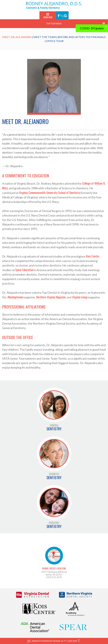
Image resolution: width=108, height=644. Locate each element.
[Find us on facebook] (59, 15)
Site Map (73, 641)
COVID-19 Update (92, 28)
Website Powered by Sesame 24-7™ (47, 641)
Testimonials (96, 37)
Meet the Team (45, 37)
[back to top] (79, 641)
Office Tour (55, 41)
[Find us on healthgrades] (62, 15)
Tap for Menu (54, 24)
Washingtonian (15, 297)
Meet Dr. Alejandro (17, 37)
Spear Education (24, 270)
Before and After (71, 37)
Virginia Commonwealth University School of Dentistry (49, 193)
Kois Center (93, 256)
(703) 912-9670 (54, 577)
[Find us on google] (66, 15)
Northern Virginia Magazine (51, 297)
